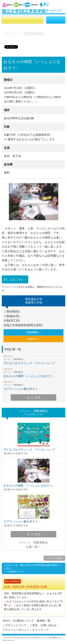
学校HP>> (33, 339)
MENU (56, 20)
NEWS (6, 621)
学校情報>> (33, 332)
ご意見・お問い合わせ (43, 625)
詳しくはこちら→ (15, 279)
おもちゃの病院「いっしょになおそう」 (33, 373)
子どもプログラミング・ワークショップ (33, 360)
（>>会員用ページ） (14, 572)
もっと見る (34, 397)
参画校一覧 (44, 621)
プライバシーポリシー (16, 630)
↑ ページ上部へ (54, 558)
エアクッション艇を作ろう (33, 386)
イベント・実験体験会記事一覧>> (34, 545)
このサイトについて (15, 625)
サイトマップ (40, 630)
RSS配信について (23, 621)
